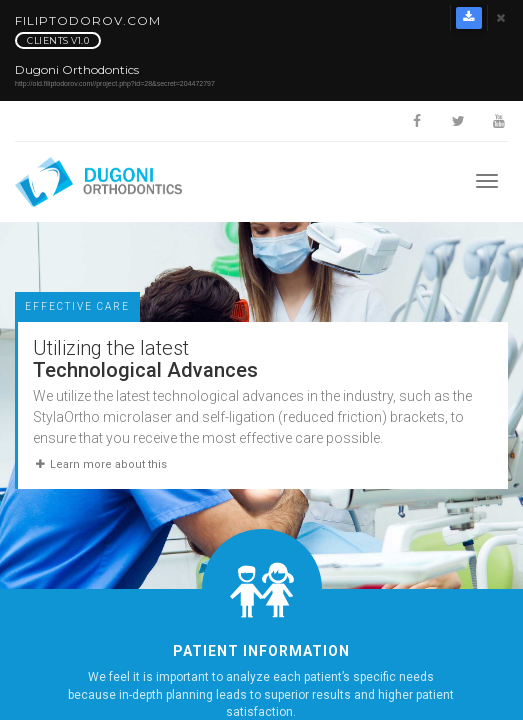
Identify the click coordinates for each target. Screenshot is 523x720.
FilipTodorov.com (88, 32)
